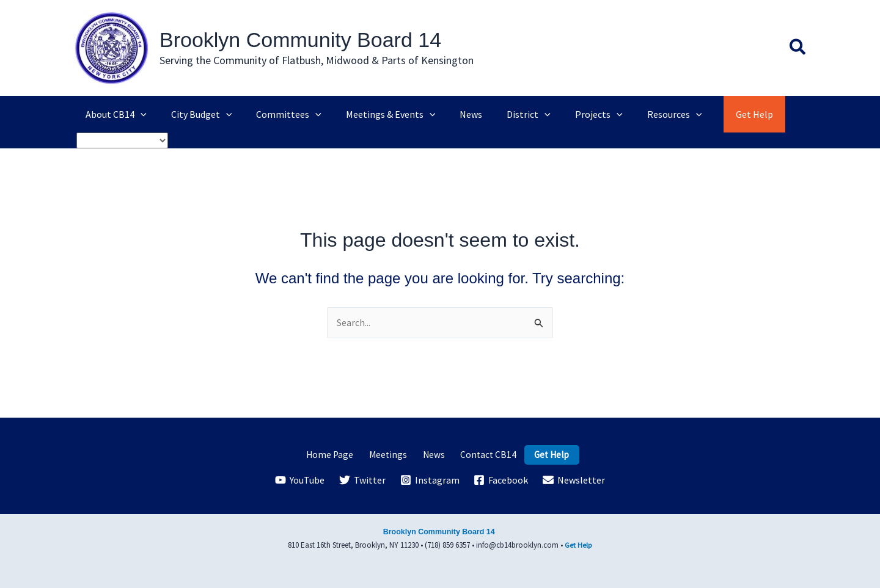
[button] (798, 48)
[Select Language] (122, 140)
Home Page (339, 454)
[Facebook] (502, 480)
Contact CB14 (483, 454)
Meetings (392, 454)
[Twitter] (361, 480)
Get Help (542, 454)
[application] (138, 114)
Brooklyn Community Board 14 (300, 40)
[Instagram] (430, 480)
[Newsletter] (575, 480)
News (433, 454)
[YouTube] (299, 480)
